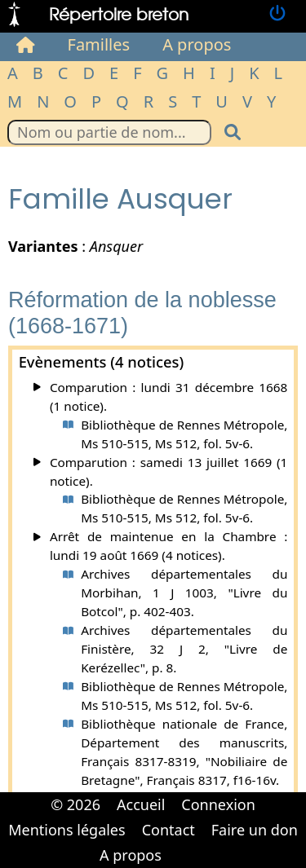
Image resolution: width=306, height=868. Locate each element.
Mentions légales (67, 830)
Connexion (218, 804)
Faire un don (255, 830)
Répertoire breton (119, 13)
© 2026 (75, 804)
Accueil (141, 804)
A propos (197, 44)
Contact (169, 830)
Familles (99, 44)
